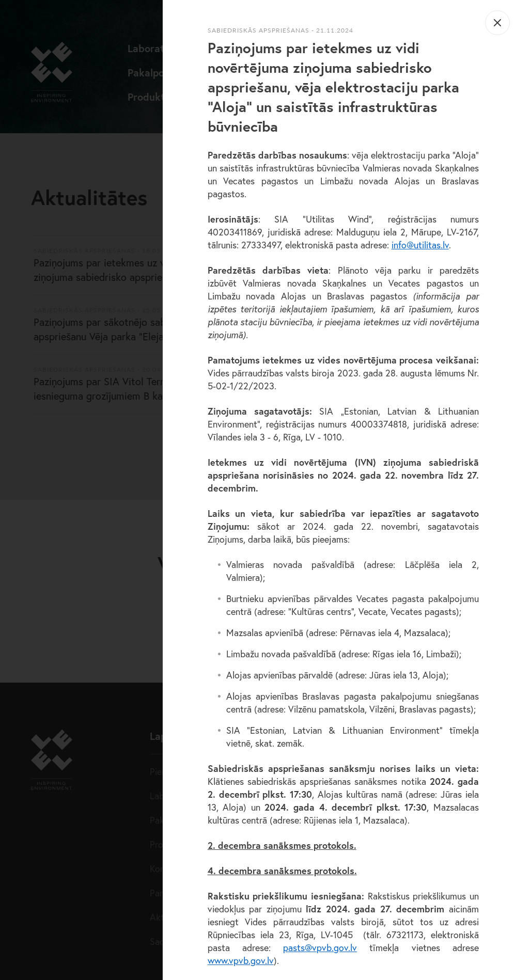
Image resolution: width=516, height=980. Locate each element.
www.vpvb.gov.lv (241, 960)
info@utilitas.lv (420, 245)
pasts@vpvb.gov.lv (320, 947)
